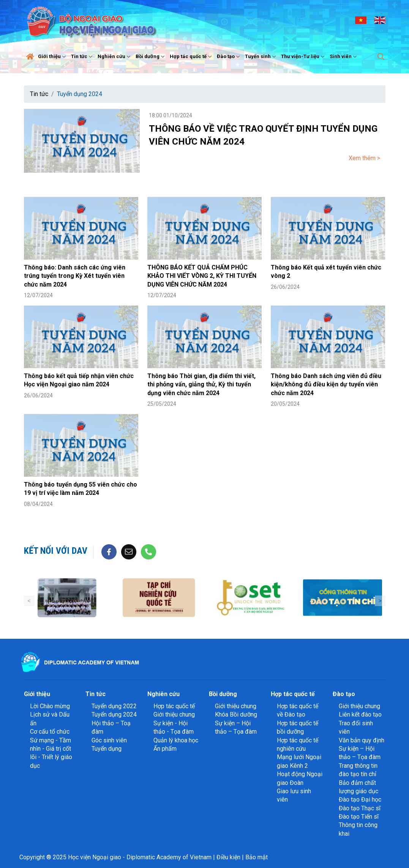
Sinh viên (344, 57)
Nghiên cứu (115, 57)
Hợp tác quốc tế (192, 57)
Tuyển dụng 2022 (114, 706)
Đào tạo (229, 57)
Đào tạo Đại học (360, 799)
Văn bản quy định (362, 740)
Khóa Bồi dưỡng (236, 714)
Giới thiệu (53, 57)
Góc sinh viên (109, 740)
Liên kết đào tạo (360, 714)
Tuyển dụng (107, 749)
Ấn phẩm (165, 749)
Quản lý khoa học (176, 740)
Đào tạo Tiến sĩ (359, 817)
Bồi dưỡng (151, 57)
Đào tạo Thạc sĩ (360, 808)
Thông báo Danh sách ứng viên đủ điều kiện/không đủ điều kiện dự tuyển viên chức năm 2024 (326, 384)
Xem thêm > (364, 158)
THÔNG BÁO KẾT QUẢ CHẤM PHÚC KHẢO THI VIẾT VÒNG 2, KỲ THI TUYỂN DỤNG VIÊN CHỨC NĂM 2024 (202, 276)
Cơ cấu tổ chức (50, 732)
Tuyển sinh (261, 57)
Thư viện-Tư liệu (304, 57)
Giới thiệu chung (174, 714)
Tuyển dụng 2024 (80, 94)
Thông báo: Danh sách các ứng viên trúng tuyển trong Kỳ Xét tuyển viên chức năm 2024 (75, 276)
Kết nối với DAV (56, 551)
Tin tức (83, 57)
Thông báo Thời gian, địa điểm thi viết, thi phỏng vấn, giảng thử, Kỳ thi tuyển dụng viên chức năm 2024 (201, 384)
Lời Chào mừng (50, 706)
